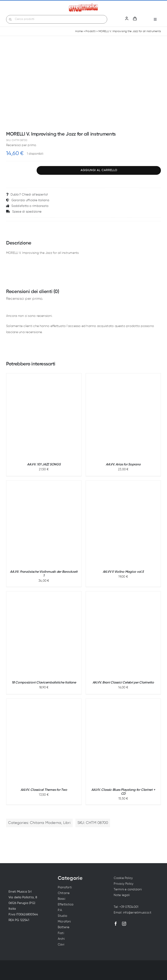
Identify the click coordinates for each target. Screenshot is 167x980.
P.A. (60, 910)
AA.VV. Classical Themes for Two (44, 790)
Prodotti (91, 31)
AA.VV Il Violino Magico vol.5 (123, 572)
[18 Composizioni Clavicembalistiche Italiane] (44, 634)
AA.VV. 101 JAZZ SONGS (44, 465)
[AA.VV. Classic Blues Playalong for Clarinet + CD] (123, 741)
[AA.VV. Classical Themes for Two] (44, 741)
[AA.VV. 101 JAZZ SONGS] (44, 416)
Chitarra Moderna (46, 823)
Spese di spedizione (24, 212)
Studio (62, 916)
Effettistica (66, 904)
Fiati (61, 933)
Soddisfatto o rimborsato (27, 206)
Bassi (62, 899)
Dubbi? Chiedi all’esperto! (27, 194)
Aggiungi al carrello (99, 170)
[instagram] (124, 924)
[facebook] (116, 924)
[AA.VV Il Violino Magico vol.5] (123, 523)
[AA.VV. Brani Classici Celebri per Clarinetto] (123, 634)
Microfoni (64, 922)
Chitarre (64, 893)
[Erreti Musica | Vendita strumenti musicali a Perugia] (83, 5)
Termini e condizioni (128, 889)
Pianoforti (65, 887)
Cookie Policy (123, 878)
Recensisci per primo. (21, 145)
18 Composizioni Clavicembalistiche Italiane (44, 683)
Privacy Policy (124, 884)
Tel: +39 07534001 (126, 907)
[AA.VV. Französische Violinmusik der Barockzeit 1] (44, 523)
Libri (67, 823)
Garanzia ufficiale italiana (28, 200)
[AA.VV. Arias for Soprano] (123, 416)
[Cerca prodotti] (57, 19)
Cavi (61, 945)
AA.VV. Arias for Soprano (123, 465)
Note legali (122, 895)
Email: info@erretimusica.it (133, 913)
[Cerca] (10, 19)
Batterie (64, 927)
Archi (61, 939)
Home (79, 31)
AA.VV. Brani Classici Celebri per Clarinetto (123, 683)
